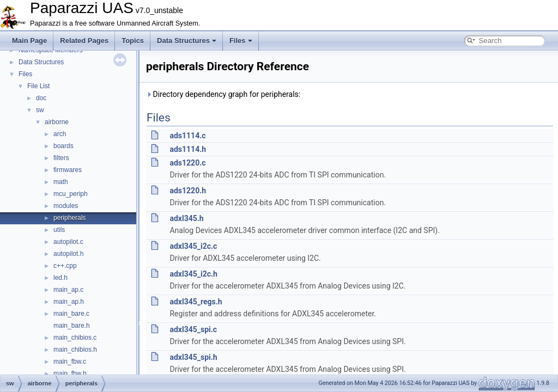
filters (61, 158)
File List (38, 86)
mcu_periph (71, 194)
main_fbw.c (70, 362)
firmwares (68, 170)
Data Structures (187, 41)
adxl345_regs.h (196, 302)
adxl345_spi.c (193, 329)
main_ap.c (68, 290)
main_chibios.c (75, 338)
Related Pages (84, 41)
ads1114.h (188, 149)
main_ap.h (69, 302)
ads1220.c (187, 163)
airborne (57, 122)
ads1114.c (187, 136)
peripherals (69, 218)
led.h (60, 278)
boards (63, 146)
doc (41, 98)
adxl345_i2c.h (193, 274)
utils (59, 230)
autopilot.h (68, 254)
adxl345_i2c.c (193, 246)
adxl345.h (186, 218)
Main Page (29, 41)
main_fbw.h (70, 373)
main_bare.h (72, 326)
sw (40, 110)
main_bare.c (71, 314)
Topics (133, 41)
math (61, 182)
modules (66, 206)
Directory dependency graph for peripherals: (223, 94)
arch (60, 134)
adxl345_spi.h (193, 357)
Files (241, 41)
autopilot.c (68, 242)
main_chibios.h (75, 350)
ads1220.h (188, 191)
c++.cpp (65, 266)
